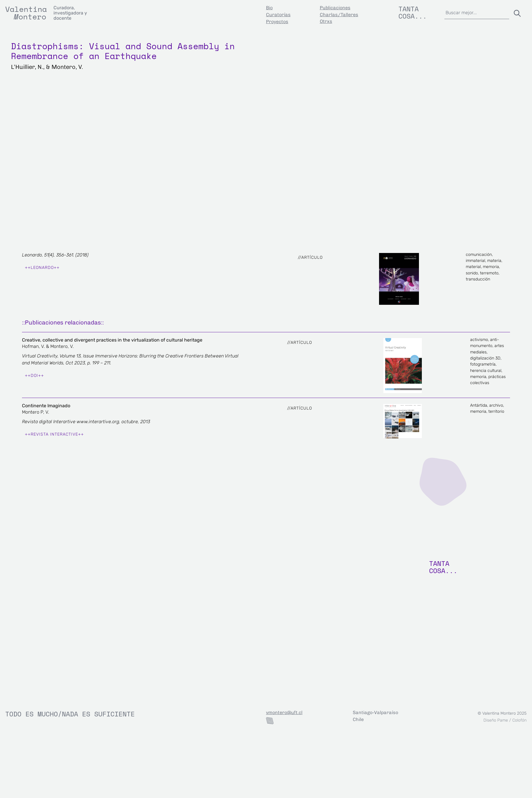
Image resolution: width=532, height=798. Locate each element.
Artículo (312, 257)
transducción (478, 279)
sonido (472, 273)
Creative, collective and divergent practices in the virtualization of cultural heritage (112, 340)
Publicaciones (335, 8)
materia (494, 261)
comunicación (479, 255)
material (473, 267)
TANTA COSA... (443, 567)
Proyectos (277, 22)
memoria (491, 267)
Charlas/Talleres (339, 15)
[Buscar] (516, 12)
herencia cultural (486, 371)
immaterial (475, 261)
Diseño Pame (496, 720)
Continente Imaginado (46, 406)
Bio (269, 8)
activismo (479, 340)
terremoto (489, 273)
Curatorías (278, 15)
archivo (496, 405)
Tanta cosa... (413, 12)
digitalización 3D (485, 358)
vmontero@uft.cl (284, 712)
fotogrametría (483, 364)
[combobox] (477, 12)
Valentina (26, 9)
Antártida (479, 405)
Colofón (519, 720)
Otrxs (326, 21)
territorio (496, 411)
